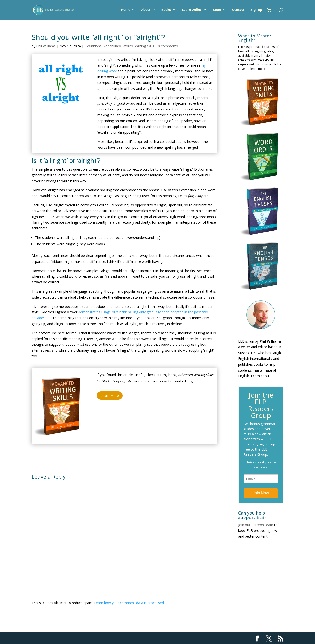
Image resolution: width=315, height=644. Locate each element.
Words (128, 46)
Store (217, 10)
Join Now (261, 493)
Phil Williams (46, 46)
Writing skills (144, 46)
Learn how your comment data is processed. (129, 603)
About (146, 10)
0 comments (168, 46)
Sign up (256, 10)
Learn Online (192, 10)
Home (126, 10)
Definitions (93, 46)
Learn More (110, 395)
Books (166, 10)
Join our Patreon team (256, 525)
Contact (238, 10)
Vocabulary (112, 46)
